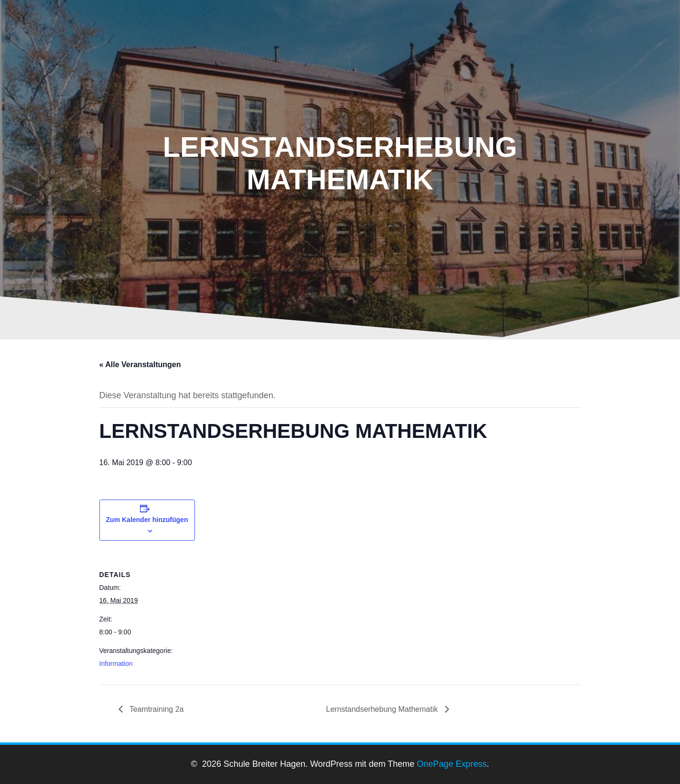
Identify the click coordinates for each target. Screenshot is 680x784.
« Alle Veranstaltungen (140, 365)
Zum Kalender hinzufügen (147, 520)
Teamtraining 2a (156, 709)
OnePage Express (452, 764)
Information (116, 664)
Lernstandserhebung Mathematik (383, 709)
